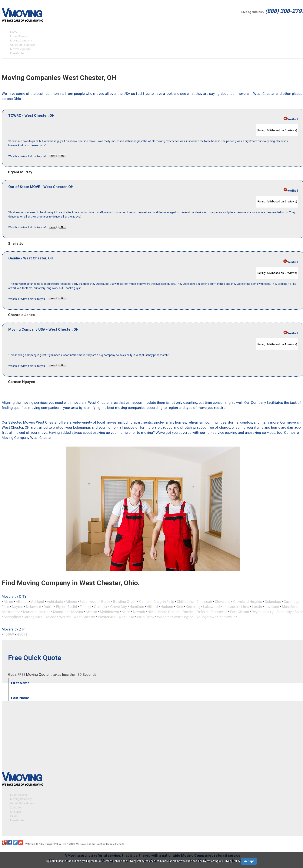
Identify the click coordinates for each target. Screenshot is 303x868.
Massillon (61, 612)
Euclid (72, 607)
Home (14, 32)
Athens (71, 602)
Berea (106, 602)
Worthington (184, 617)
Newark (139, 612)
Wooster (164, 617)
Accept (249, 861)
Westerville (107, 617)
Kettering (193, 607)
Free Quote (17, 53)
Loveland (272, 607)
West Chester (84, 617)
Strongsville (33, 617)
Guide (14, 815)
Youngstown (206, 617)
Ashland (38, 602)
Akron (8, 602)
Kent (179, 607)
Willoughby (146, 617)
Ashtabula (55, 602)
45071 (22, 634)
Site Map (16, 811)
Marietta (30, 612)
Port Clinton (239, 612)
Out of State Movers (22, 45)
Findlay (85, 607)
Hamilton (137, 607)
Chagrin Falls (164, 602)
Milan (126, 612)
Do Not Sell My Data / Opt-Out (79, 843)
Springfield (12, 617)
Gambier (101, 607)
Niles (152, 612)
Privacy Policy (53, 843)
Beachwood (89, 602)
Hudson (167, 607)
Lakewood (212, 607)
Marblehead (11, 612)
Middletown (109, 612)
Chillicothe (185, 602)
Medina (77, 612)
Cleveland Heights (248, 602)
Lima (245, 607)
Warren (65, 617)
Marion (45, 612)
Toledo (51, 617)
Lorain (257, 607)
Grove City (119, 607)
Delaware (33, 607)
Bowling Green (125, 602)
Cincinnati (204, 602)
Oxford (202, 612)
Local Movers (19, 36)
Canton (145, 602)
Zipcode (15, 807)
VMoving (30, 843)
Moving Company (21, 41)
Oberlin (188, 612)
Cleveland (223, 602)
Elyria (60, 607)
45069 (9, 634)
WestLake (126, 617)
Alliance (22, 602)
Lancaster (231, 607)
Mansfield (290, 607)
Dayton (18, 607)
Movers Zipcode (20, 49)
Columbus (273, 602)
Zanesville (227, 617)
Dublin (49, 607)
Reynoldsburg (263, 612)
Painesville (219, 612)
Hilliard (152, 607)
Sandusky (284, 612)
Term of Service (112, 861)
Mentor (91, 612)
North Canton (169, 612)
